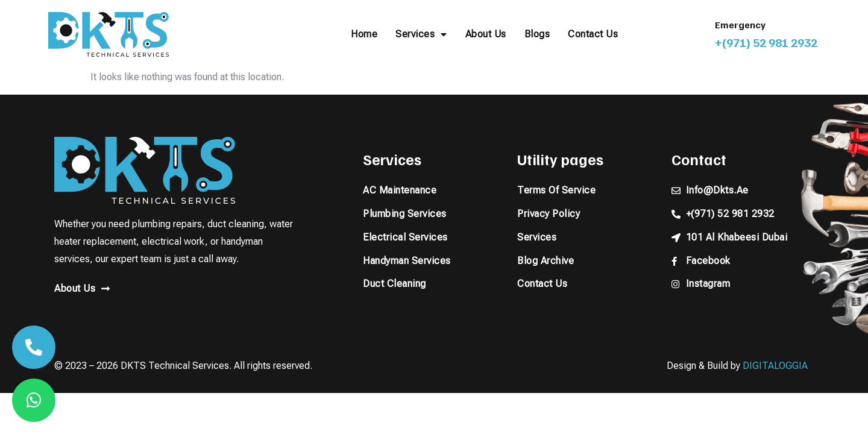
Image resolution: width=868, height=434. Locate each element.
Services (421, 34)
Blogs (537, 34)
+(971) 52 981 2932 (766, 42)
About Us (486, 34)
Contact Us (593, 34)
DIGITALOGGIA (775, 366)
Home (364, 34)
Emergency (740, 25)
